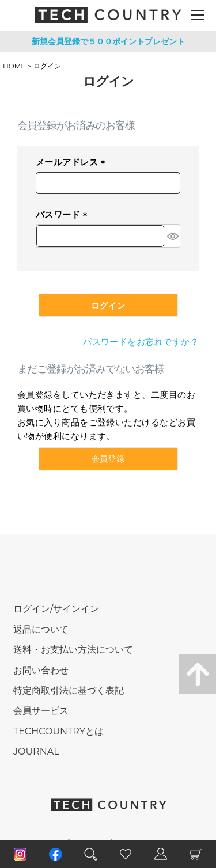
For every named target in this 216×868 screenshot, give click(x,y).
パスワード (64, 215)
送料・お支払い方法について (73, 650)
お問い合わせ (41, 670)
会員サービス (41, 711)
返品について (41, 629)
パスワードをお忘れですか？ (141, 342)
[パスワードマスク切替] (172, 236)
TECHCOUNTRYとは (58, 731)
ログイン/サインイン (56, 609)
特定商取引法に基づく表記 (69, 690)
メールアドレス (73, 163)
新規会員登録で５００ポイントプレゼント (108, 41)
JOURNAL (36, 751)
